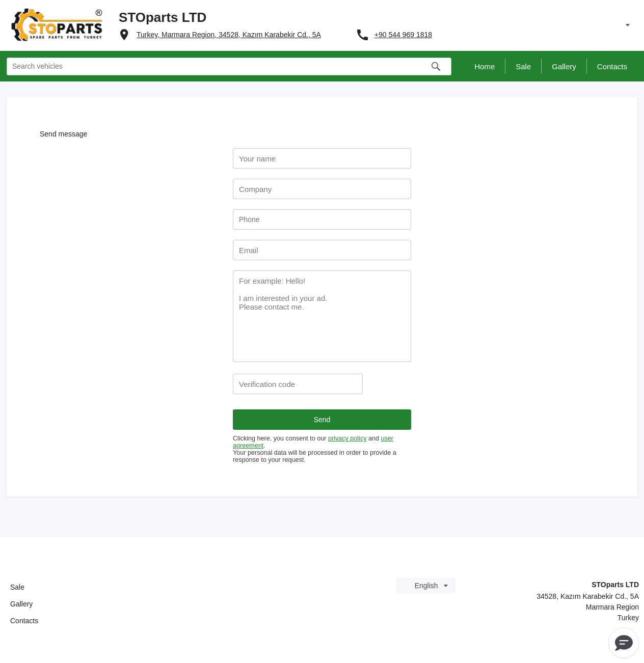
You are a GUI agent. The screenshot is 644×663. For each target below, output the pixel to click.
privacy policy (347, 438)
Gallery (21, 604)
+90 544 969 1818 (403, 35)
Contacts (24, 621)
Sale (17, 587)
